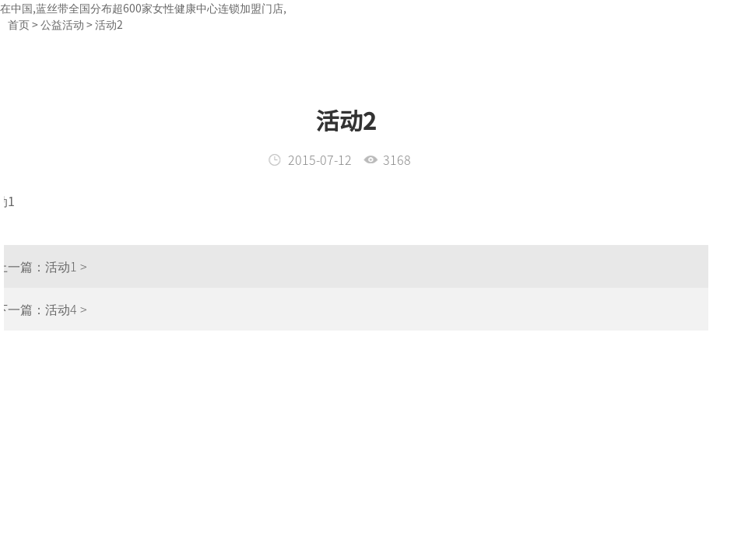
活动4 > (48, 309)
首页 (19, 24)
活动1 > (48, 266)
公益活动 (62, 24)
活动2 (109, 24)
